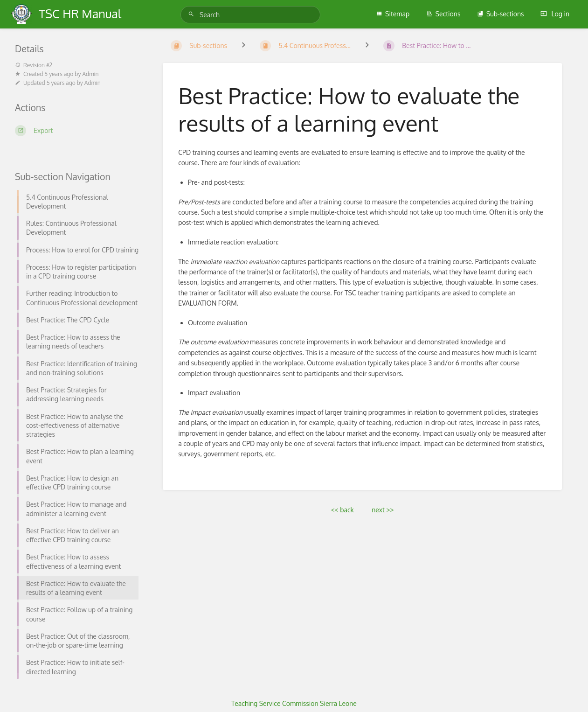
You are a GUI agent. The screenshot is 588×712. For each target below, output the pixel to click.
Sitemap (393, 14)
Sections (443, 14)
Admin (90, 74)
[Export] (78, 131)
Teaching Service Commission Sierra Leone (294, 703)
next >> (383, 510)
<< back (342, 510)
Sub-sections (501, 14)
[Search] (193, 14)
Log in (555, 14)
